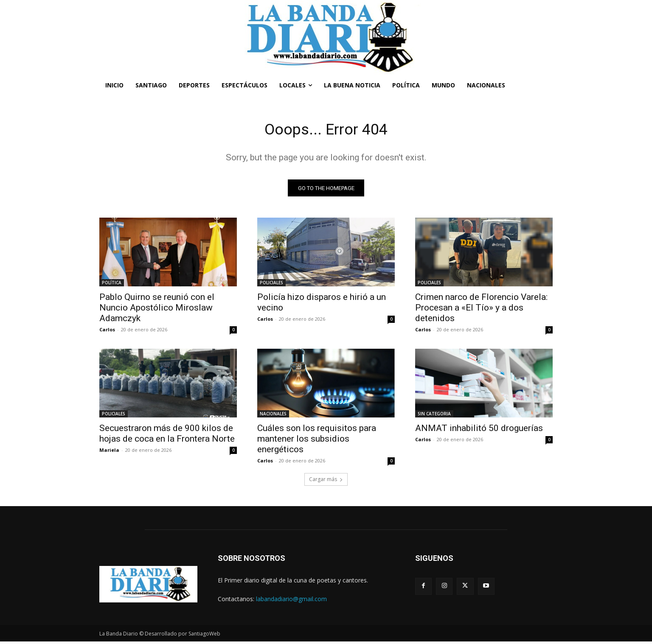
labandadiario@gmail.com (291, 601)
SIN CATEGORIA (434, 416)
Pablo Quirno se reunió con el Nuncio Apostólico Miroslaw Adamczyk (157, 310)
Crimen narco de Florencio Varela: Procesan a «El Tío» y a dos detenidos (481, 310)
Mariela (109, 452)
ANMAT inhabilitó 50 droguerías (479, 431)
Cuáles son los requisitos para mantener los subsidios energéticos (317, 441)
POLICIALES (271, 285)
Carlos (107, 332)
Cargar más (326, 482)
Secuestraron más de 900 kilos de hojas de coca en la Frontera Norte (167, 436)
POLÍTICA (112, 285)
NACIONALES (273, 416)
